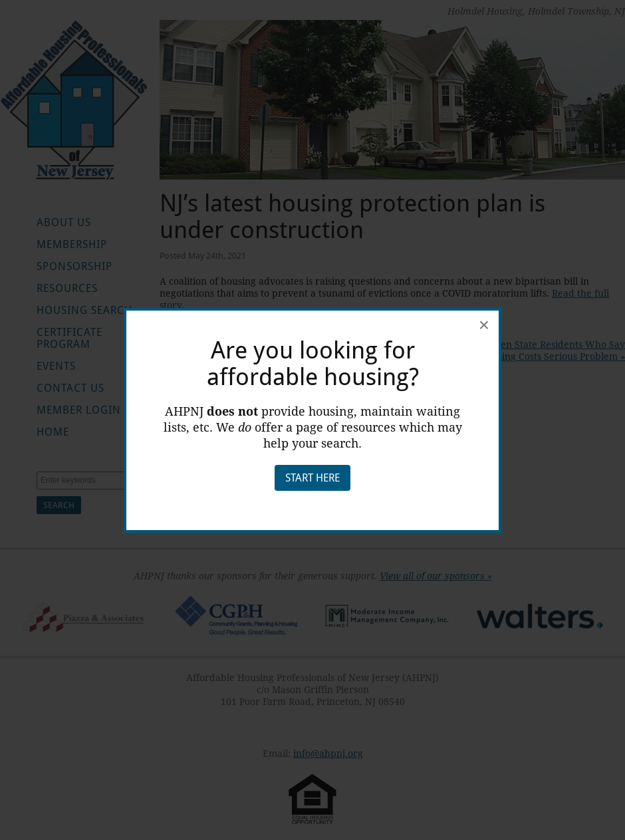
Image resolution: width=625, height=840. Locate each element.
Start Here (312, 478)
